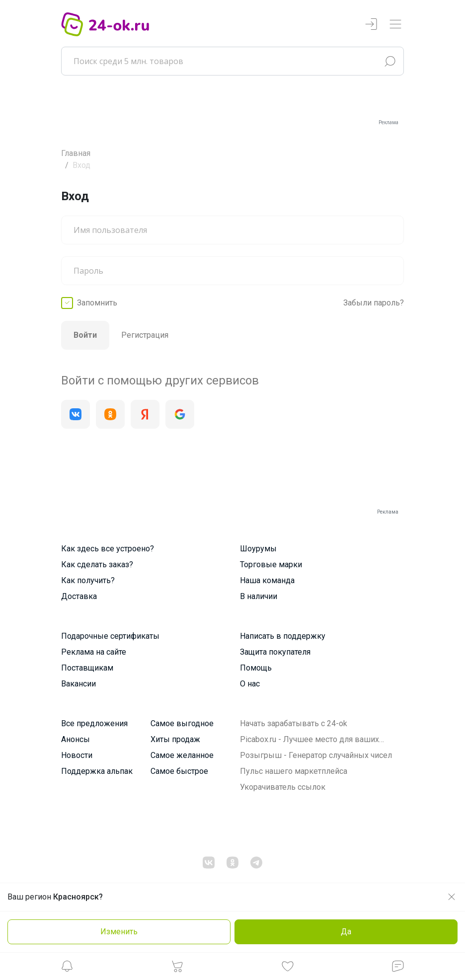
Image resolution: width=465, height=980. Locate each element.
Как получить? (88, 580)
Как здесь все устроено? (108, 549)
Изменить (119, 932)
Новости (77, 755)
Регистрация (145, 335)
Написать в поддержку (283, 636)
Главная (76, 153)
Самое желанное (182, 755)
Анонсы (76, 739)
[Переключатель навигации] (395, 25)
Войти (85, 335)
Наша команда (267, 580)
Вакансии (78, 684)
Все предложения (94, 723)
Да (346, 932)
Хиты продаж (175, 739)
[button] (67, 969)
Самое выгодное (182, 723)
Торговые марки (271, 565)
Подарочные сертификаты (110, 636)
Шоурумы (258, 549)
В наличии (259, 596)
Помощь (256, 668)
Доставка (79, 596)
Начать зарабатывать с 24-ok (294, 723)
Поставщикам (87, 668)
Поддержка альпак (97, 771)
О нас (250, 684)
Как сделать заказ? (97, 565)
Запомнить (97, 303)
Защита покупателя (275, 652)
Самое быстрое (179, 771)
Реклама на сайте (94, 652)
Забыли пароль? (374, 303)
